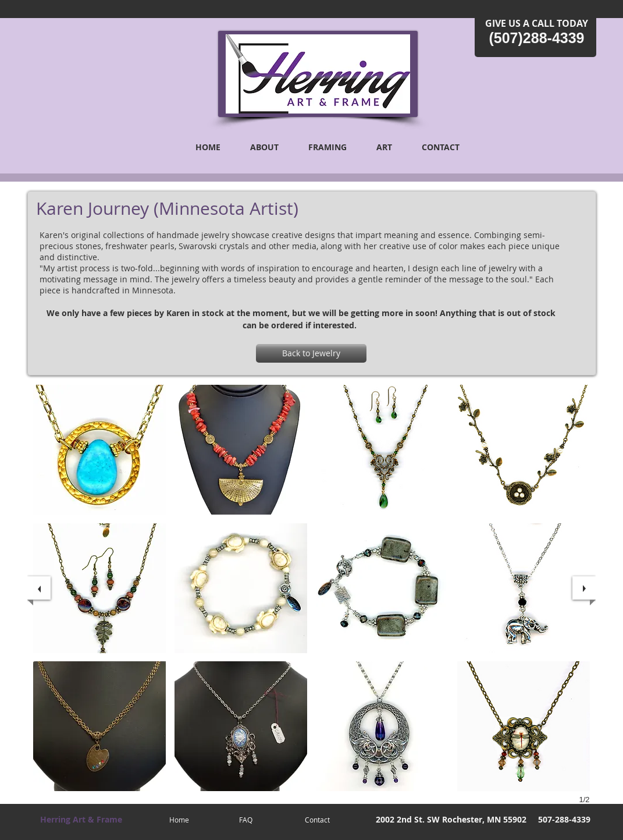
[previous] (39, 588)
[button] (99, 450)
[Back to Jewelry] (311, 353)
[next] (584, 588)
